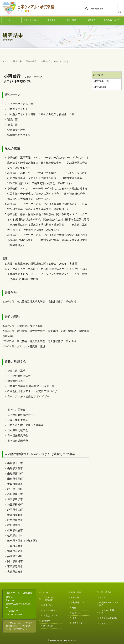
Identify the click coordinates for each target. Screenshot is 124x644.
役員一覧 (76, 613)
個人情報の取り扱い (109, 618)
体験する (91, 20)
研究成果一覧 (101, 81)
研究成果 (51, 20)
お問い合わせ (106, 592)
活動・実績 (71, 20)
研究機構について (111, 20)
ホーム (11, 20)
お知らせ (103, 597)
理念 (74, 608)
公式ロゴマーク (80, 623)
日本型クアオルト (52, 616)
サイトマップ (106, 624)
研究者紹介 (100, 87)
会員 (74, 618)
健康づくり (49, 605)
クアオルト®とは (31, 20)
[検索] (99, 9)
